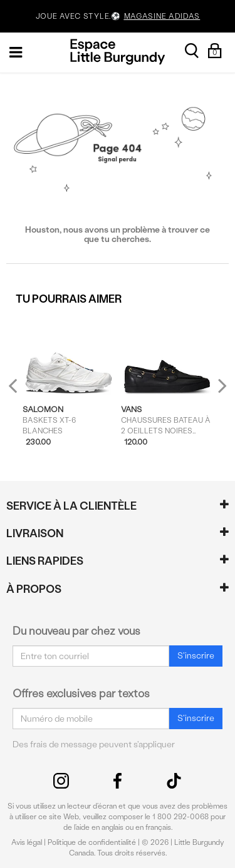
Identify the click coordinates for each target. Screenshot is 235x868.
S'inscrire (196, 656)
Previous (21, 391)
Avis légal (27, 842)
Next (219, 386)
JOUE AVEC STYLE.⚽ (118, 17)
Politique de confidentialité (92, 842)
